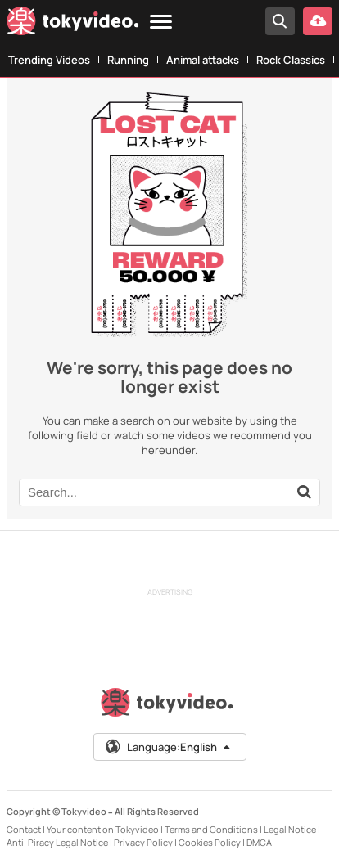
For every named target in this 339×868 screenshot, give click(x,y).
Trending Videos (49, 60)
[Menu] (161, 22)
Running (128, 60)
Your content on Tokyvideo (103, 829)
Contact (24, 829)
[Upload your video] (318, 21)
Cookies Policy (210, 842)
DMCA (259, 842)
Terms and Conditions (211, 829)
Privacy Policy (143, 842)
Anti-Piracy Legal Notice (57, 842)
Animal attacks (203, 60)
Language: (169, 747)
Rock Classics (291, 60)
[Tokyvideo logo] (73, 24)
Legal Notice (290, 829)
